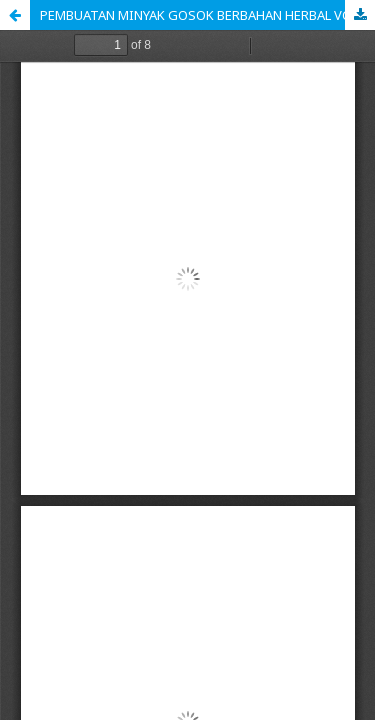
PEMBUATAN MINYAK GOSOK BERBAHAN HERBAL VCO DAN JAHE (207, 15)
